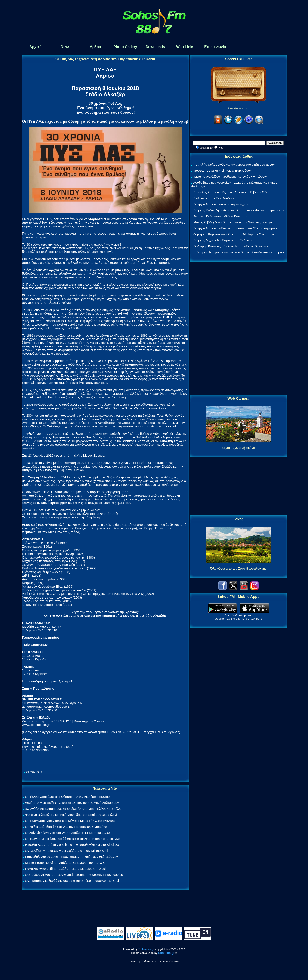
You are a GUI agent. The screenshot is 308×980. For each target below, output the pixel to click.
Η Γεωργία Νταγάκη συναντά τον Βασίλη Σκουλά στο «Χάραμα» (239, 252)
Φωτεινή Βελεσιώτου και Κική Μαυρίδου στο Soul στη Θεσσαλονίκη (73, 815)
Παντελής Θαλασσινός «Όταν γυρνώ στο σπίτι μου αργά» (234, 165)
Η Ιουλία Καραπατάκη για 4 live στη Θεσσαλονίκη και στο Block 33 (72, 845)
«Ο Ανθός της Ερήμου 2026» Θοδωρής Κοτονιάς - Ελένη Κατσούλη (73, 809)
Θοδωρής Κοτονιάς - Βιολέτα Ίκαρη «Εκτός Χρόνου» (231, 246)
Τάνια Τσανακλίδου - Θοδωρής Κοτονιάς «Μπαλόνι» (230, 176)
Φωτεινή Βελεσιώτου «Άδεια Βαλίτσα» (220, 216)
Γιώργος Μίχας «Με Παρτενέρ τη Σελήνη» (223, 240)
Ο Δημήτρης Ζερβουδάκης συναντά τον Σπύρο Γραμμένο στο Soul (72, 881)
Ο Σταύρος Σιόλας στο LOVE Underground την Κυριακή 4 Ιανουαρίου (74, 875)
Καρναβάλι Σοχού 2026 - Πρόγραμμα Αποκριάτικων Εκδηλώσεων (71, 857)
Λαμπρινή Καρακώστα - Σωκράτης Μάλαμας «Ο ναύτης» (233, 234)
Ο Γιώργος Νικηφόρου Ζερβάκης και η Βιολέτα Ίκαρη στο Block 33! (72, 839)
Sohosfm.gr (147, 949)
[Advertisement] (238, 328)
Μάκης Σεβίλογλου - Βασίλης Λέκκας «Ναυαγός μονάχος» (234, 222)
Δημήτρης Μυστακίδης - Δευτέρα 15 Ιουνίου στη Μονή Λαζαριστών (72, 803)
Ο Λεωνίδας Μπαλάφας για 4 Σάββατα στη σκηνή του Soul (67, 851)
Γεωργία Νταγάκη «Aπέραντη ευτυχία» (221, 204)
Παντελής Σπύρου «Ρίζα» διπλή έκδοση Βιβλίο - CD (230, 192)
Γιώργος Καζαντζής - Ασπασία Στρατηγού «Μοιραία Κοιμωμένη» (239, 210)
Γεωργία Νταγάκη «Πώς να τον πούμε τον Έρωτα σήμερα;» (235, 228)
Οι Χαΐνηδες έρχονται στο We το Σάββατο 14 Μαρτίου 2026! (67, 833)
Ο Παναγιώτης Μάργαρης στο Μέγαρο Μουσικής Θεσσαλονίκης (70, 821)
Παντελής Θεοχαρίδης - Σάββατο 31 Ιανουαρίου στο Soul (65, 869)
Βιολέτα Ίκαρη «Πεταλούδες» (214, 198)
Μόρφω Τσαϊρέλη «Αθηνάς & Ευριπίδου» (222, 171)
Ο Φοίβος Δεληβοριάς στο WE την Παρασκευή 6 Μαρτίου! (66, 827)
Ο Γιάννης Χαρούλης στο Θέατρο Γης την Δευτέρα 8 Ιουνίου (67, 797)
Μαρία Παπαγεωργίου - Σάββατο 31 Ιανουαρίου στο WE (65, 863)
